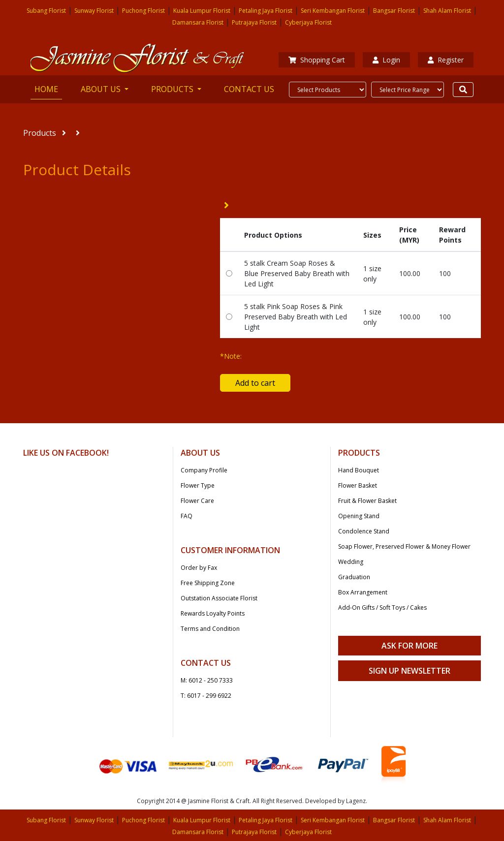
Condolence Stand (364, 531)
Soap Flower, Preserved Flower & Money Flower (404, 546)
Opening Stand (359, 516)
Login (386, 60)
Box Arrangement (363, 592)
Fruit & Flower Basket (367, 501)
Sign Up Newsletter (409, 671)
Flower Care (197, 501)
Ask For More (409, 646)
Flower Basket (358, 485)
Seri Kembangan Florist (333, 11)
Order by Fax (199, 568)
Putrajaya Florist (254, 22)
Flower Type (198, 485)
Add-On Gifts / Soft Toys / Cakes (382, 607)
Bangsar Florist (394, 11)
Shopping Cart (317, 60)
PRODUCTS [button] (173, 89)
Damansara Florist (198, 22)
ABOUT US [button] (102, 89)
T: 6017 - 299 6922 (206, 696)
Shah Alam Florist (447, 11)
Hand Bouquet (359, 470)
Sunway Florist (94, 11)
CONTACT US (249, 89)
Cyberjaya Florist (308, 22)
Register (446, 60)
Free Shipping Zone (208, 583)
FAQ (187, 516)
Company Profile (204, 470)
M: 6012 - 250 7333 (207, 680)
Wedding (351, 562)
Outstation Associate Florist (219, 598)
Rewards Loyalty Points (213, 613)
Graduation (354, 577)
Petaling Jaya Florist (266, 11)
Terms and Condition (210, 629)
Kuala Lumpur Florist (202, 11)
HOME (48, 89)
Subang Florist (46, 11)
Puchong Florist (143, 11)
